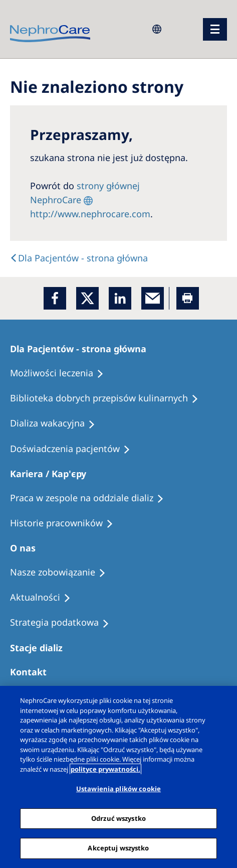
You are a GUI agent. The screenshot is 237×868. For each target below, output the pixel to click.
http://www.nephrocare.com (90, 214)
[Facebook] (55, 298)
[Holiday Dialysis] (57, 423)
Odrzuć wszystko (118, 818)
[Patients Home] (83, 349)
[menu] (215, 29)
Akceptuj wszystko (118, 848)
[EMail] (153, 298)
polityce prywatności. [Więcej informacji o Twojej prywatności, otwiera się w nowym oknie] (105, 769)
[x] (87, 298)
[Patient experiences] (75, 449)
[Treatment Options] (61, 373)
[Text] (79, 258)
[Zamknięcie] (221, 702)
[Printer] (188, 298)
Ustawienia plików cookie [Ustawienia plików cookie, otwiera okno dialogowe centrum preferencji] (118, 789)
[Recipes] (109, 398)
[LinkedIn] (120, 298)
